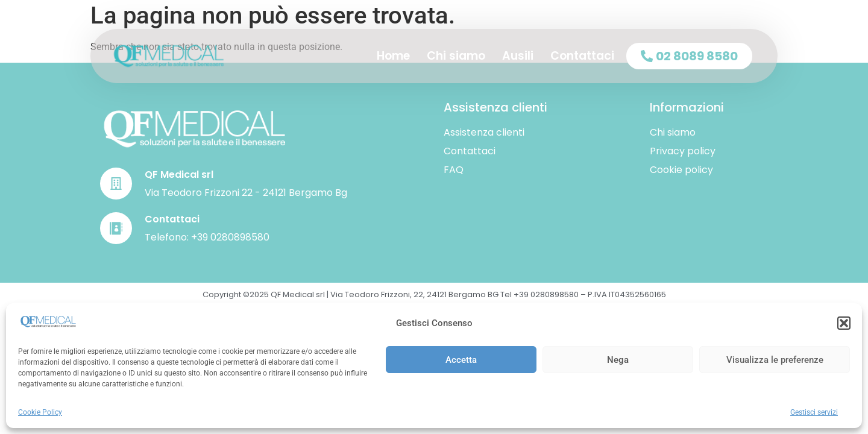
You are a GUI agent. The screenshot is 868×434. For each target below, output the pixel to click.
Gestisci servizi (814, 412)
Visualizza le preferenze (775, 360)
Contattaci (582, 56)
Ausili (518, 56)
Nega (618, 360)
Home (393, 56)
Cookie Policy (40, 412)
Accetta (461, 360)
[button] (844, 323)
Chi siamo (456, 56)
